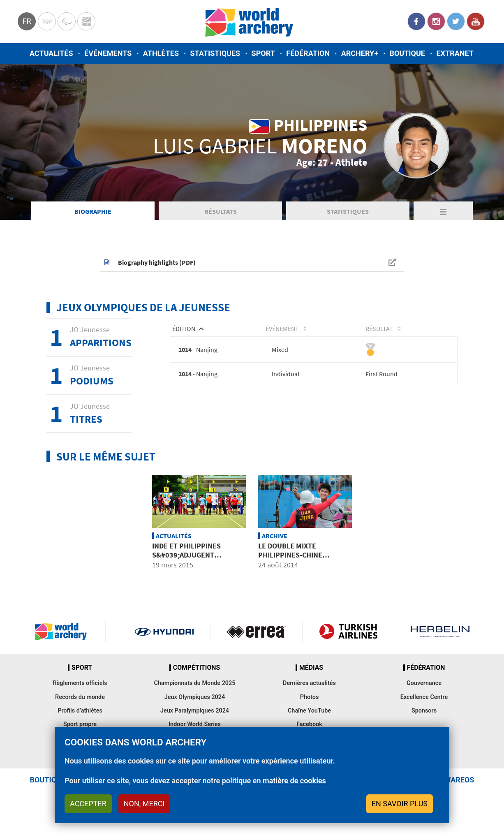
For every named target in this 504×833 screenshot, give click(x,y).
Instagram (436, 21)
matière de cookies (294, 781)
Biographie (93, 211)
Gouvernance (424, 683)
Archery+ (360, 53)
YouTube (476, 21)
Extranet (455, 53)
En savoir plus (400, 804)
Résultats (221, 211)
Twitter (456, 21)
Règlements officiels (80, 683)
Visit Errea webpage (256, 632)
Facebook (416, 21)
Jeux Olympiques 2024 (195, 697)
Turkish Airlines (348, 632)
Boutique (407, 53)
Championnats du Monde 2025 (194, 683)
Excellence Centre (424, 697)
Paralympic (67, 21)
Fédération (308, 53)
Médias (311, 668)
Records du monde (80, 697)
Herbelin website (440, 632)
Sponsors (424, 711)
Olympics (47, 21)
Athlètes (161, 53)
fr (27, 21)
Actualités (51, 53)
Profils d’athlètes (80, 711)
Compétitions (197, 668)
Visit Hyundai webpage (164, 632)
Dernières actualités (309, 683)
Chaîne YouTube (309, 711)
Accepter (88, 804)
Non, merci (144, 804)
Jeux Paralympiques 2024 (195, 711)
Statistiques (215, 53)
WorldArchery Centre (86, 21)
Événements (108, 53)
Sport (263, 53)
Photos (310, 697)
